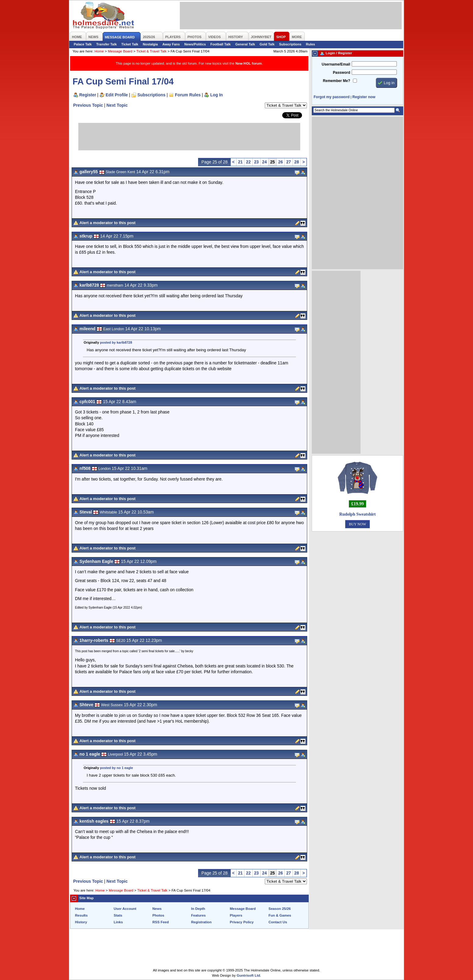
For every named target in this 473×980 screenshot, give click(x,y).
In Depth (198, 909)
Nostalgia (150, 44)
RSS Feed (161, 922)
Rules (311, 44)
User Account (125, 909)
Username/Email (336, 64)
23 (256, 162)
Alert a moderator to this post (108, 223)
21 (240, 162)
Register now (364, 97)
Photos (158, 915)
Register (88, 95)
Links (118, 922)
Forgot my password (332, 97)
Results (81, 915)
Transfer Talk (107, 44)
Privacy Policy (242, 922)
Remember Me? (337, 81)
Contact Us (278, 922)
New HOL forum (249, 63)
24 (264, 162)
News (157, 909)
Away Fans (171, 44)
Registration (201, 922)
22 (248, 162)
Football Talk (220, 44)
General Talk (245, 44)
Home (99, 51)
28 (297, 162)
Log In (217, 95)
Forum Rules (188, 95)
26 (281, 162)
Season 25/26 (280, 909)
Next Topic (117, 105)
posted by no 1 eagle (116, 768)
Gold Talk (267, 44)
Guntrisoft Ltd (249, 975)
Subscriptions (290, 44)
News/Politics (195, 44)
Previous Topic (88, 105)
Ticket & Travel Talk (151, 51)
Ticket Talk (130, 44)
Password (341, 73)
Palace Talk (83, 44)
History (81, 922)
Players (236, 915)
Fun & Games (280, 915)
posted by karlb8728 (116, 342)
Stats (118, 915)
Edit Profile (117, 95)
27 (288, 162)
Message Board (120, 51)
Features (198, 915)
